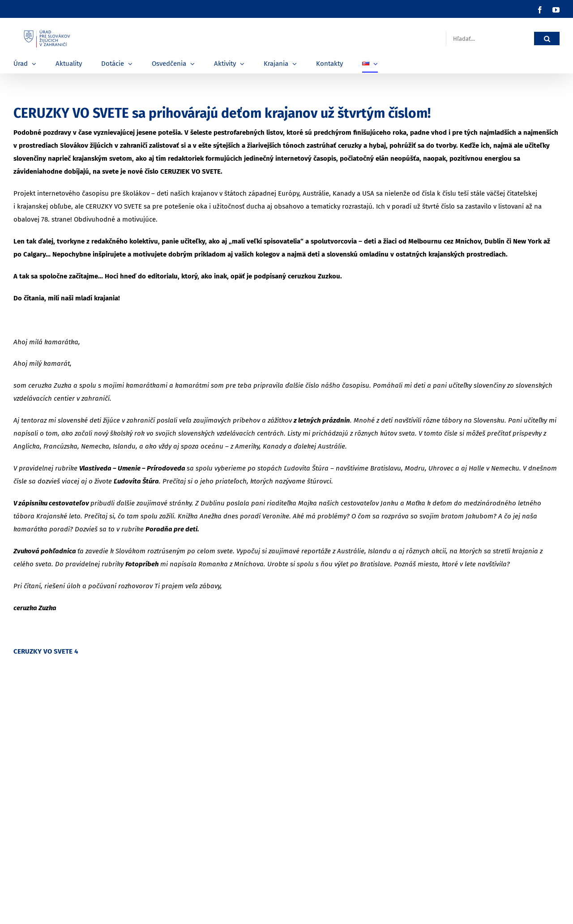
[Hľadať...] (490, 39)
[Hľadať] (547, 39)
